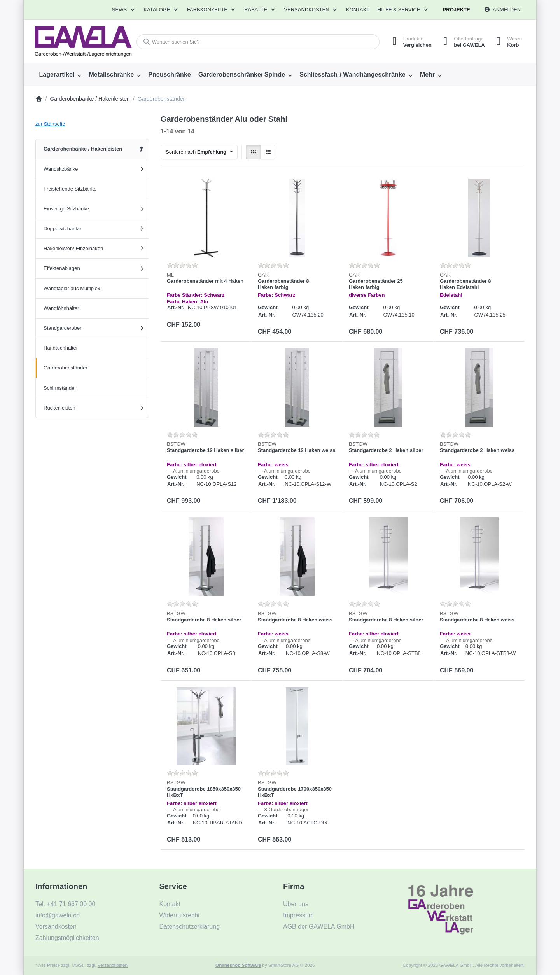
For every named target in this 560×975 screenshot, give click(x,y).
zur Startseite (50, 124)
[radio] (253, 152)
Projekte (457, 10)
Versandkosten (113, 965)
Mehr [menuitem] (427, 74)
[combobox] (258, 42)
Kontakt (358, 10)
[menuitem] (60, 75)
